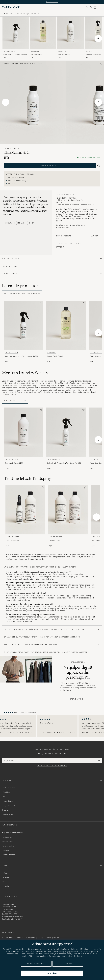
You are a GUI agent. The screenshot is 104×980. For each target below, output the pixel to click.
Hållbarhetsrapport (10, 814)
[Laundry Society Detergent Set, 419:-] (68, 516)
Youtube (5, 882)
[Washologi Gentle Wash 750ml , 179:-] (43, 38)
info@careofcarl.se (16, 917)
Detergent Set (54, 540)
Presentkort (7, 850)
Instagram (6, 873)
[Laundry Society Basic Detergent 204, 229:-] (70, 38)
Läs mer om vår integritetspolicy (52, 766)
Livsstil (6, 64)
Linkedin (5, 886)
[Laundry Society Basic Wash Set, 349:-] (25, 516)
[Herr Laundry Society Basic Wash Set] (25, 510)
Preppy (31, 223)
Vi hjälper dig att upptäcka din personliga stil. (78, 672)
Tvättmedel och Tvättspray (31, 64)
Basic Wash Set (13, 540)
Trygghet (5, 810)
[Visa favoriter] (91, 7)
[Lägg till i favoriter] (40, 304)
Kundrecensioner (9, 846)
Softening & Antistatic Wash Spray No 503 (15, 54)
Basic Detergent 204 (64, 54)
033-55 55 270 (11, 914)
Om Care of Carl (8, 788)
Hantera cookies (8, 855)
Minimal (21, 223)
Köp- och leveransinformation (14, 833)
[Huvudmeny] (100, 7)
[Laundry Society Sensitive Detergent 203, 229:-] (23, 439)
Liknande (20, 286)
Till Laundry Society (15, 401)
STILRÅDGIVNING (77, 699)
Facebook (6, 877)
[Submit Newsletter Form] (99, 760)
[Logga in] (87, 7)
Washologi (35, 52)
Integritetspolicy (8, 805)
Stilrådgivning (78, 662)
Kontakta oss (7, 837)
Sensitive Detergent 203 (14, 463)
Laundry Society (10, 52)
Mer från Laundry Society (25, 373)
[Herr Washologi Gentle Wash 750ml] (43, 33)
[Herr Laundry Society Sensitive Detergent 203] (23, 432)
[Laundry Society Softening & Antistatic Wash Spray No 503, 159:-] (16, 38)
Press (4, 797)
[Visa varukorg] (95, 7)
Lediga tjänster (8, 801)
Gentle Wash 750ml (36, 54)
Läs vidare (77, 956)
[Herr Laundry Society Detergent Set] (68, 510)
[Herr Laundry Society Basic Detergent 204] (70, 33)
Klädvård (14, 64)
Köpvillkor (6, 792)
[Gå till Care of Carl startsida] (11, 7)
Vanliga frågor (8, 841)
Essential (9, 223)
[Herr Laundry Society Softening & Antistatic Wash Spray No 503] (16, 33)
